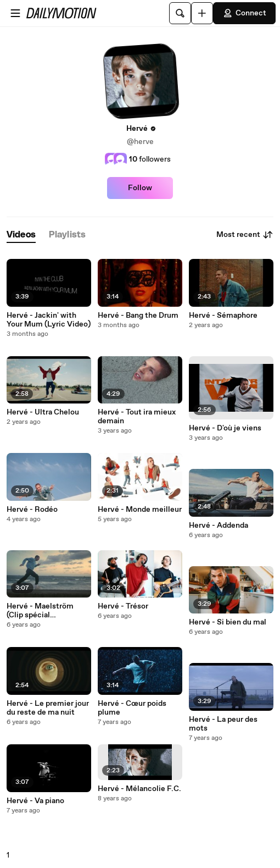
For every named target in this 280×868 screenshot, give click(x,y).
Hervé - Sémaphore (223, 316)
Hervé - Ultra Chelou (43, 412)
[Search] (180, 13)
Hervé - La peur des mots (223, 724)
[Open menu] (15, 13)
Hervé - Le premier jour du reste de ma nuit (48, 708)
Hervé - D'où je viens (225, 428)
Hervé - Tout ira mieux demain (137, 417)
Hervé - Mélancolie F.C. (139, 789)
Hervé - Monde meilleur (140, 510)
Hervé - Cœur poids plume (132, 708)
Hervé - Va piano (35, 801)
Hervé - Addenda (219, 526)
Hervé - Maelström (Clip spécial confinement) (40, 611)
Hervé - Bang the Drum (138, 316)
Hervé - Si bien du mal (228, 622)
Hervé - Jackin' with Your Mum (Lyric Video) (49, 320)
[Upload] (202, 13)
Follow (140, 188)
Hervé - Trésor (123, 606)
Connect (244, 13)
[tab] (21, 235)
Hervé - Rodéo (32, 510)
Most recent (245, 235)
